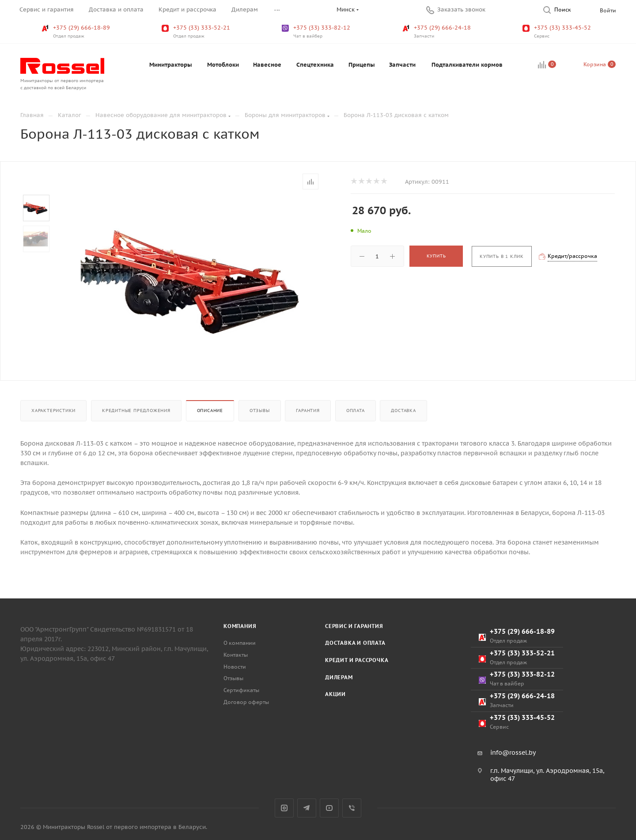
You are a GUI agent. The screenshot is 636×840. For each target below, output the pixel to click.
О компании (240, 643)
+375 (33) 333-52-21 (197, 32)
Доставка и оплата (355, 643)
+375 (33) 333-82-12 (317, 32)
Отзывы (260, 411)
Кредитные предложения (136, 411)
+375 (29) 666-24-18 (437, 32)
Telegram (307, 808)
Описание (210, 411)
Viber (352, 808)
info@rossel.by (513, 753)
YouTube (329, 808)
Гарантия (308, 411)
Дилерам (339, 677)
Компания (240, 626)
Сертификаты (241, 690)
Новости (235, 667)
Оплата (356, 411)
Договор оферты (246, 702)
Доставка (403, 411)
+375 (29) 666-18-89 (77, 32)
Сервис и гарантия (354, 626)
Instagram (284, 808)
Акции (335, 694)
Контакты (236, 655)
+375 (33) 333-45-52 (558, 32)
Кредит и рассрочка (357, 660)
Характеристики (53, 411)
